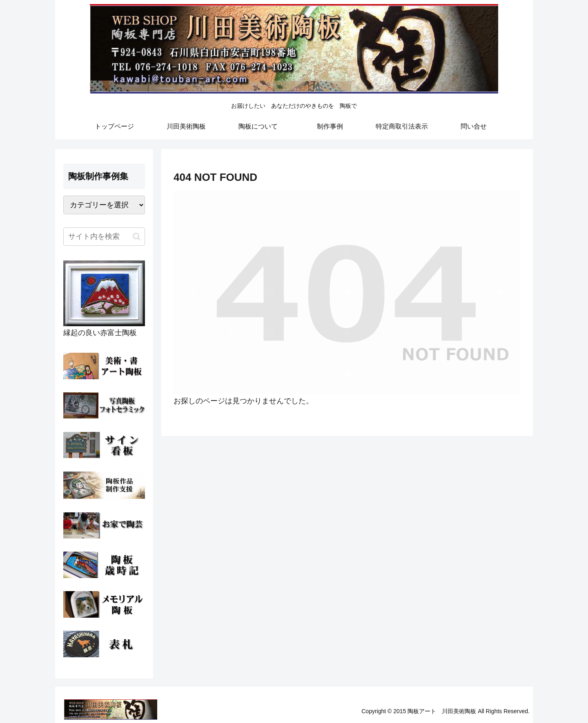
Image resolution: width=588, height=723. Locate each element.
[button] (137, 237)
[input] (104, 237)
